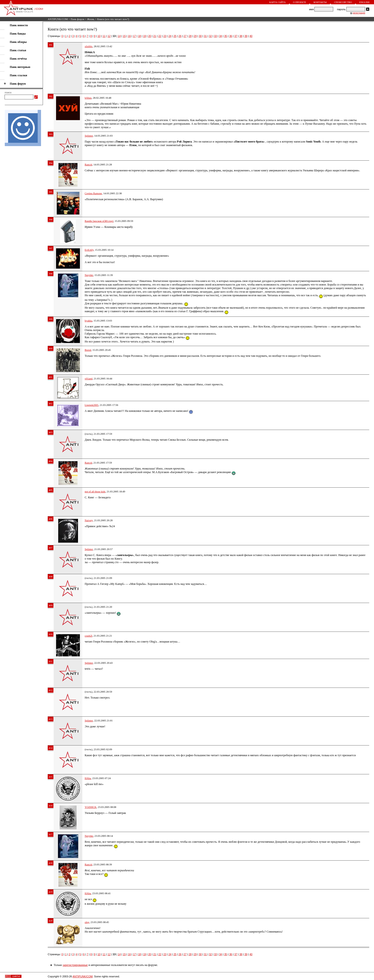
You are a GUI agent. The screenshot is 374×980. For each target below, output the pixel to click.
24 (170, 36)
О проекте (300, 2)
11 (104, 36)
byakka (88, 321)
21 (155, 36)
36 (231, 36)
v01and (88, 378)
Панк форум (77, 19)
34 (220, 36)
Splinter (89, 136)
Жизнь (91, 19)
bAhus (88, 98)
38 (241, 36)
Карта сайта (277, 2)
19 (145, 36)
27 (185, 36)
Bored (88, 350)
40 (251, 36)
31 (205, 36)
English (364, 2)
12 (109, 36)
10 (99, 36)
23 (165, 36)
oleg (87, 922)
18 (140, 36)
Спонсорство (343, 2)
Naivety (89, 520)
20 (150, 36)
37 (236, 36)
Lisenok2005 (91, 405)
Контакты (320, 2)
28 (190, 36)
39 (246, 36)
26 (180, 36)
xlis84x (88, 46)
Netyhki (89, 275)
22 (160, 36)
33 (215, 36)
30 (200, 36)
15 (124, 36)
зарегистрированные (75, 965)
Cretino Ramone (93, 193)
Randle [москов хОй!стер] (99, 221)
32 (210, 36)
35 (226, 36)
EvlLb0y (89, 250)
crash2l (88, 636)
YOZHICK (91, 807)
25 (175, 36)
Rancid (88, 164)
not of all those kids (95, 491)
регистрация (359, 13)
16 (129, 36)
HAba (88, 778)
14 (119, 36)
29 (195, 36)
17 (135, 36)
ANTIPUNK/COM (58, 19)
